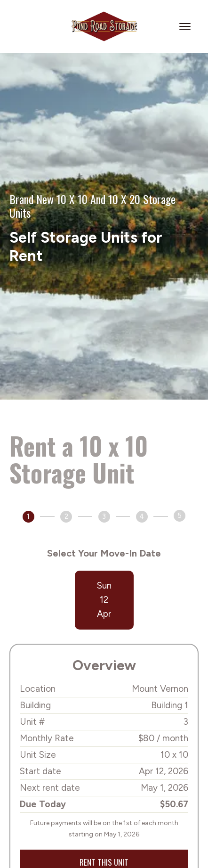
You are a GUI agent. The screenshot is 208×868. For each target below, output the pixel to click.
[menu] (186, 26)
